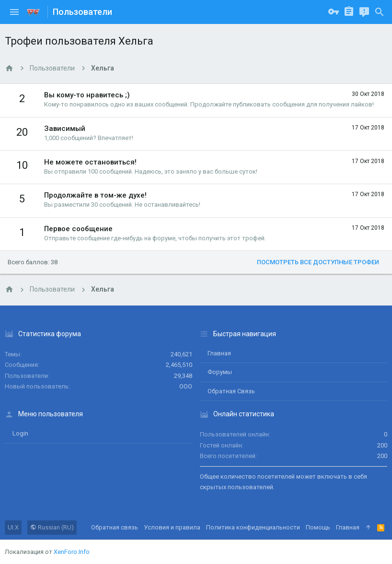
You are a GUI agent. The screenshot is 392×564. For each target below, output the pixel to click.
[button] (14, 12)
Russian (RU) (52, 527)
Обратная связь (231, 391)
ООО (186, 386)
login (20, 433)
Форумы (220, 372)
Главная (219, 353)
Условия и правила (172, 527)
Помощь (318, 527)
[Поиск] (380, 12)
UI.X (13, 527)
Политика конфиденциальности (253, 527)
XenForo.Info (72, 552)
